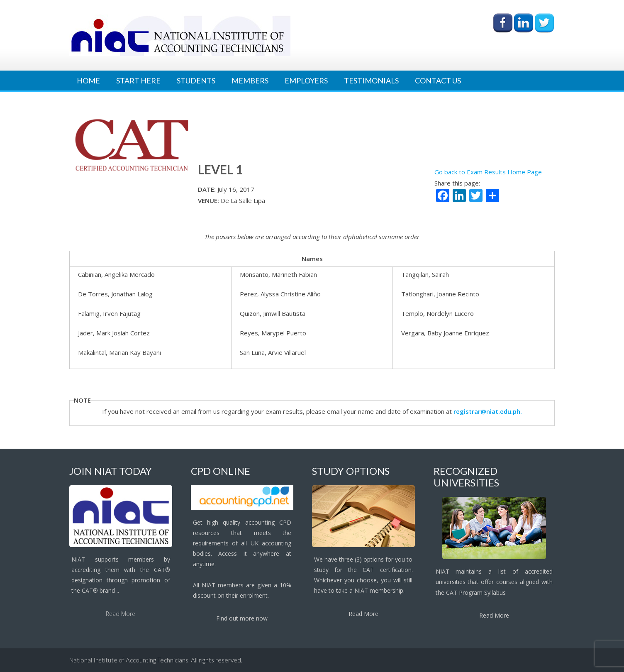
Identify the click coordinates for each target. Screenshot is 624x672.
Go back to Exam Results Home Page (488, 172)
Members (250, 81)
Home (88, 81)
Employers (306, 81)
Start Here (138, 81)
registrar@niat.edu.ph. (488, 411)
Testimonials (371, 81)
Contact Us (438, 81)
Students (196, 81)
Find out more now (242, 618)
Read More (121, 614)
